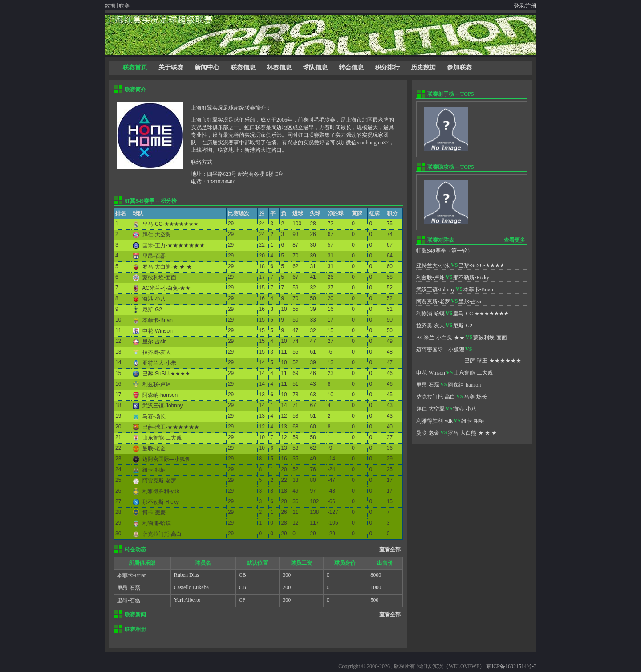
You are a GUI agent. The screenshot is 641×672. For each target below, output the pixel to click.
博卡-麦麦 (154, 513)
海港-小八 (154, 299)
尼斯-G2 (152, 310)
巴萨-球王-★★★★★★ (171, 427)
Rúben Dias (187, 575)
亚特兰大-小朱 (159, 363)
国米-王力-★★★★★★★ (174, 245)
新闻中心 (207, 67)
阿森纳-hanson (160, 395)
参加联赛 (459, 67)
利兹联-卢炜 (157, 384)
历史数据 (423, 67)
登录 (519, 6)
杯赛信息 (279, 67)
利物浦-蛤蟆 (157, 523)
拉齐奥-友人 (157, 352)
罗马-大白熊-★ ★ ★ (167, 267)
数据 (110, 6)
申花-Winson (158, 331)
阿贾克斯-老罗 (159, 481)
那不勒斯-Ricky (160, 502)
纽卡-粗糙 (154, 470)
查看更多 (515, 240)
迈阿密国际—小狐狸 (166, 459)
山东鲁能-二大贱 (162, 438)
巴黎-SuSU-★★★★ (166, 374)
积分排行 (387, 67)
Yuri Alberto (187, 600)
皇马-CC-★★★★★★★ (170, 224)
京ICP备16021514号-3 (511, 666)
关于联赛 (171, 67)
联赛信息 (243, 67)
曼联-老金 (154, 448)
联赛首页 (135, 67)
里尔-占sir (154, 342)
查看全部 (390, 550)
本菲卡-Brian (158, 320)
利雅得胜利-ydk (161, 491)
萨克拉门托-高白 (162, 534)
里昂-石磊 (154, 256)
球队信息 (315, 67)
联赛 (124, 6)
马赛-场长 (154, 416)
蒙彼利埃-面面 (159, 277)
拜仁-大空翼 (157, 235)
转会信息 (351, 67)
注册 (531, 6)
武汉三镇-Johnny (163, 406)
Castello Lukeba (191, 587)
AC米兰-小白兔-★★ (166, 288)
